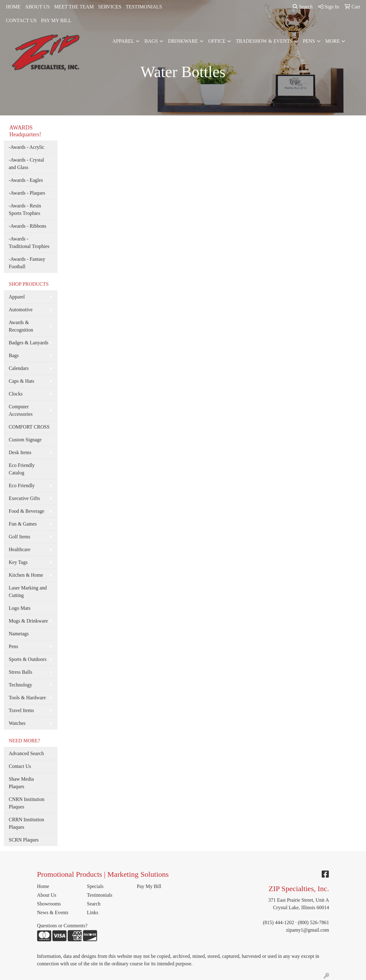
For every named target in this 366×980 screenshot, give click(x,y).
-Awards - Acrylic (27, 147)
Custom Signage (25, 440)
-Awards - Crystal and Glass (26, 164)
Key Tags (18, 562)
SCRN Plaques (24, 840)
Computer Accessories (21, 410)
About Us (47, 895)
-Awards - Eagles (26, 180)
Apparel (123, 41)
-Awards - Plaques (27, 193)
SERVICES (110, 7)
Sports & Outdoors (28, 659)
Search (303, 7)
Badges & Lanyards (29, 343)
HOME (13, 7)
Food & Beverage (27, 511)
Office (217, 41)
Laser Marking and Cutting (28, 592)
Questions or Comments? (62, 926)
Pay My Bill (149, 886)
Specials (95, 886)
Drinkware (183, 41)
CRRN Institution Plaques (26, 823)
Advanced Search (26, 753)
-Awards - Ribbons (27, 226)
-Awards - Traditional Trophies (29, 243)
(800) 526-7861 (313, 922)
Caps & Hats (22, 381)
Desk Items (20, 452)
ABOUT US (37, 7)
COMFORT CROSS (29, 427)
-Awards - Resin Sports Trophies (25, 209)
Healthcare (20, 549)
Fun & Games (23, 524)
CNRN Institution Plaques (27, 803)
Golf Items (20, 537)
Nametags (19, 634)
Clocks (16, 394)
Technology (20, 685)
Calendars (19, 368)
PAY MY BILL (56, 20)
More (333, 41)
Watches (17, 723)
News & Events (53, 912)
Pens (309, 41)
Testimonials (100, 895)
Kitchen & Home (26, 575)
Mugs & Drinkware (28, 621)
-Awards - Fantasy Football (27, 263)
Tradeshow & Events (264, 41)
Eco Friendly (22, 485)
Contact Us (20, 766)
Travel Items (21, 710)
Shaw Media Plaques (21, 783)
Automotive (21, 310)
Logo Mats (20, 608)
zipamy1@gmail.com (308, 930)
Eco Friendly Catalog (22, 469)
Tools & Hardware (27, 698)
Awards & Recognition (21, 326)
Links (92, 912)
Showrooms (49, 904)
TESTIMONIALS (144, 7)
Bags (151, 41)
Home (43, 886)
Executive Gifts (24, 498)
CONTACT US (21, 20)
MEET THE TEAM (74, 7)
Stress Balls (20, 672)
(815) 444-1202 (279, 922)
